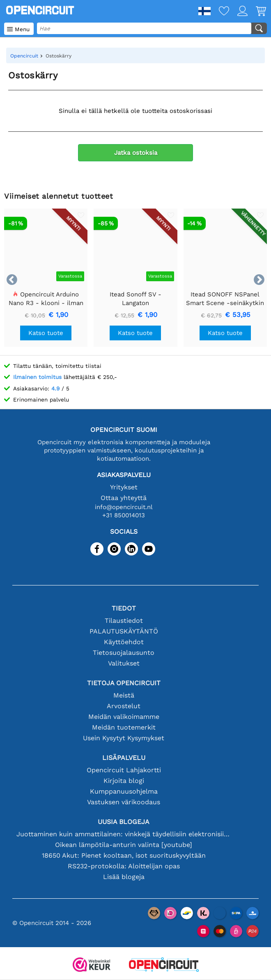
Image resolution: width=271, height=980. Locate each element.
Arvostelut (124, 706)
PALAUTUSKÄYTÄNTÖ (124, 631)
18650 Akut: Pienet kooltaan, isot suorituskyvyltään (124, 855)
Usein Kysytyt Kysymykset (124, 738)
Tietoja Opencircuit (124, 683)
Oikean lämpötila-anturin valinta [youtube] (124, 845)
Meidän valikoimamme (124, 717)
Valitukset (124, 663)
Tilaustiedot (124, 621)
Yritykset (124, 487)
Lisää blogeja (124, 877)
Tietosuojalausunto (124, 653)
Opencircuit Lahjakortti (124, 770)
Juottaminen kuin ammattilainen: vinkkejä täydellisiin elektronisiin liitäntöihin (124, 834)
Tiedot (124, 608)
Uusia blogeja (124, 822)
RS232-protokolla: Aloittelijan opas (124, 866)
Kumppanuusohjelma (124, 791)
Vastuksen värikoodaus (124, 802)
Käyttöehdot (124, 642)
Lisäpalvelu (124, 758)
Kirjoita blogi (124, 781)
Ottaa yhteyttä (124, 498)
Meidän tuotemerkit (124, 727)
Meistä (124, 695)
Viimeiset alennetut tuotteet (59, 196)
